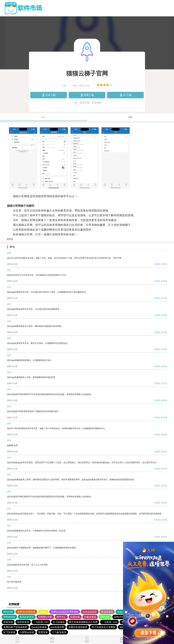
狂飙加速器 (90, 617)
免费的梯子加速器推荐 (15, 627)
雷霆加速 (75, 617)
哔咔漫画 (105, 617)
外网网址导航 (45, 617)
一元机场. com (41, 622)
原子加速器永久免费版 (103, 627)
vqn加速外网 (58, 627)
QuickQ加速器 (39, 627)
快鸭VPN (119, 617)
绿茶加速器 (23, 622)
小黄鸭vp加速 (27, 632)
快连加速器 (107, 612)
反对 (163, 264)
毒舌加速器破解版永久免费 (83, 622)
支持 (156, 264)
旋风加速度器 (90, 612)
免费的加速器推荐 (78, 627)
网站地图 (8, 612)
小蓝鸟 (43, 612)
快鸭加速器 (9, 617)
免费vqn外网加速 (26, 612)
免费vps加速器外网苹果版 (65, 612)
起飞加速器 (59, 622)
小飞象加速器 (59, 632)
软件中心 (61, 617)
